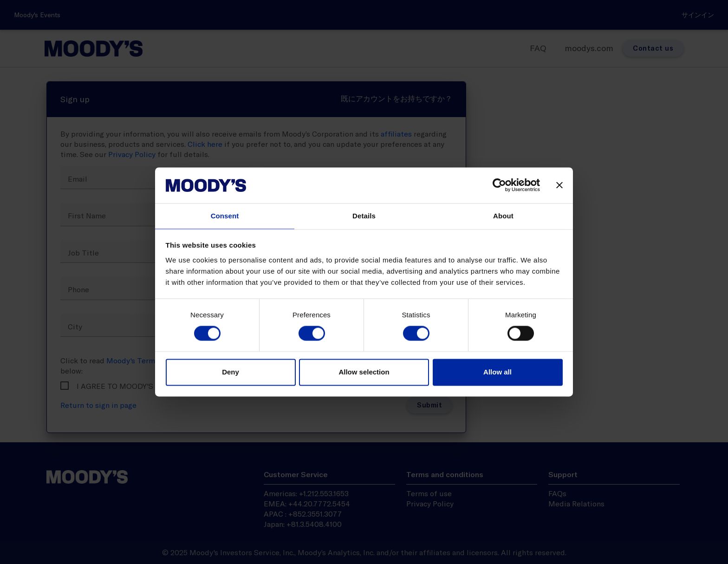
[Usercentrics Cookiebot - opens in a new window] (499, 185)
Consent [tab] (225, 216)
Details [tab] (364, 216)
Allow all (497, 372)
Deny (231, 372)
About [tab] (503, 216)
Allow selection (364, 372)
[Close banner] (559, 185)
